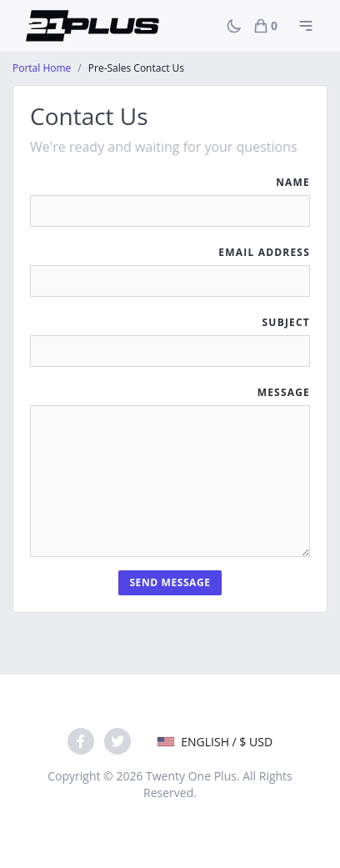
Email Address (264, 252)
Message (284, 392)
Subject (286, 322)
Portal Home (42, 68)
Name (293, 182)
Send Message (170, 582)
